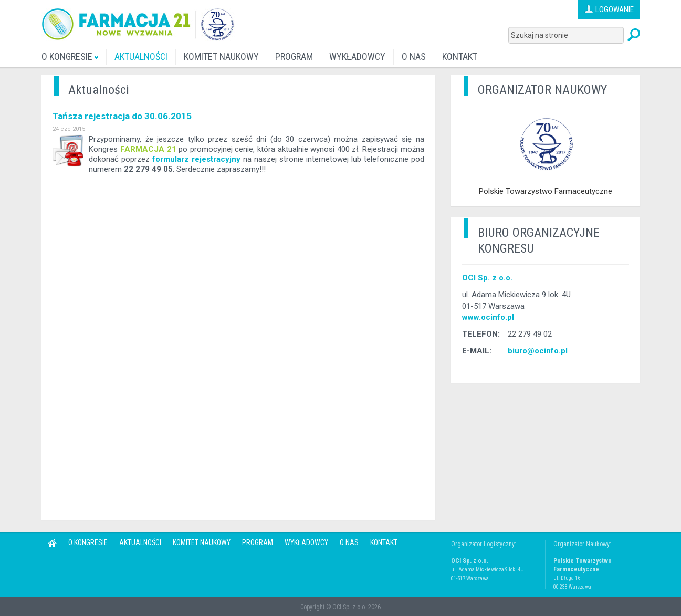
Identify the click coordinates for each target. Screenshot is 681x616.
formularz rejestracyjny (196, 159)
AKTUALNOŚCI (141, 56)
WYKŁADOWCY (357, 56)
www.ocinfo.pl (488, 317)
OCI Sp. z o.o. (487, 278)
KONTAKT (460, 56)
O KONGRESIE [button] (70, 56)
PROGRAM (294, 56)
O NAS (414, 56)
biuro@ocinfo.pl (538, 351)
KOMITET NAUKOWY (221, 56)
